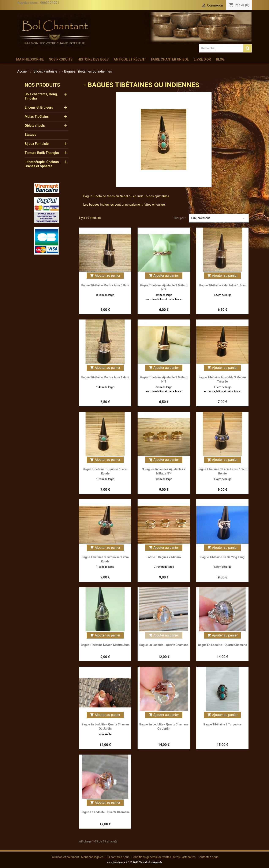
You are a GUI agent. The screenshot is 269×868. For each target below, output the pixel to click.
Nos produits (61, 59)
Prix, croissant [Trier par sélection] (219, 218)
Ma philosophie (30, 59)
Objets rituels (35, 126)
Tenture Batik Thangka (42, 153)
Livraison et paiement (65, 857)
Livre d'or (202, 59)
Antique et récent (130, 59)
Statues (31, 135)
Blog (220, 59)
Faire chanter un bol (170, 59)
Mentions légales (92, 857)
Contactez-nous (208, 857)
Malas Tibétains (37, 117)
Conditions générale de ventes (151, 857)
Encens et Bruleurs (39, 107)
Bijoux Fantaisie (37, 144)
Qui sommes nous (117, 857)
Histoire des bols (93, 59)
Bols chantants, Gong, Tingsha (41, 96)
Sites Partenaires (184, 857)
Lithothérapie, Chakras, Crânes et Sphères (42, 164)
